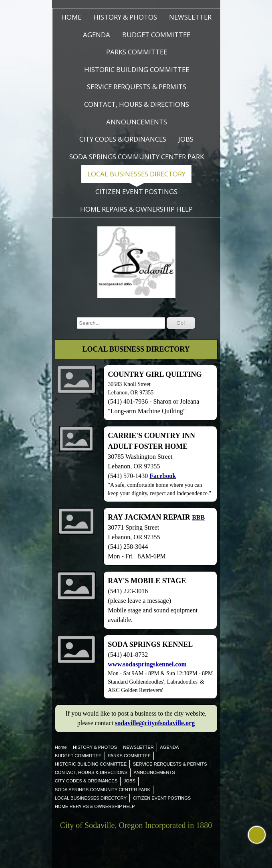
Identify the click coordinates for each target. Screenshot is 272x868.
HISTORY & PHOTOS (125, 17)
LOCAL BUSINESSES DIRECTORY (136, 174)
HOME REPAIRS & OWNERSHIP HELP (136, 209)
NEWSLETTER (190, 17)
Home (71, 17)
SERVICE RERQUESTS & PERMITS (137, 87)
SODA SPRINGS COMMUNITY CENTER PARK (137, 157)
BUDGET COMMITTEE (156, 35)
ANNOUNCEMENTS (137, 122)
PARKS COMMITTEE (137, 52)
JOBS (186, 139)
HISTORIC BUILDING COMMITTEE (137, 69)
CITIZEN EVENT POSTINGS (136, 191)
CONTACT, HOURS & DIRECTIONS (137, 104)
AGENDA (97, 35)
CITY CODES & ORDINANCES (123, 139)
